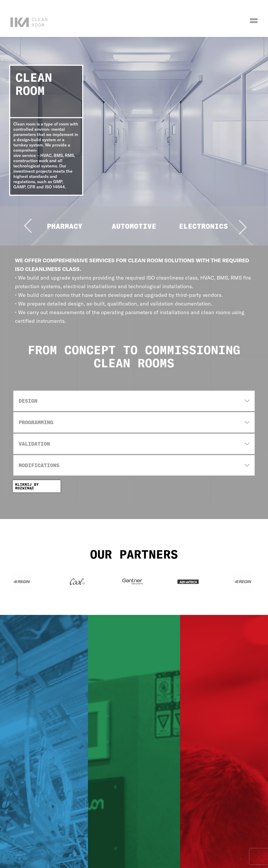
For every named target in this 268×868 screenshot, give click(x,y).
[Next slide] (227, 233)
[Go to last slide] (41, 205)
